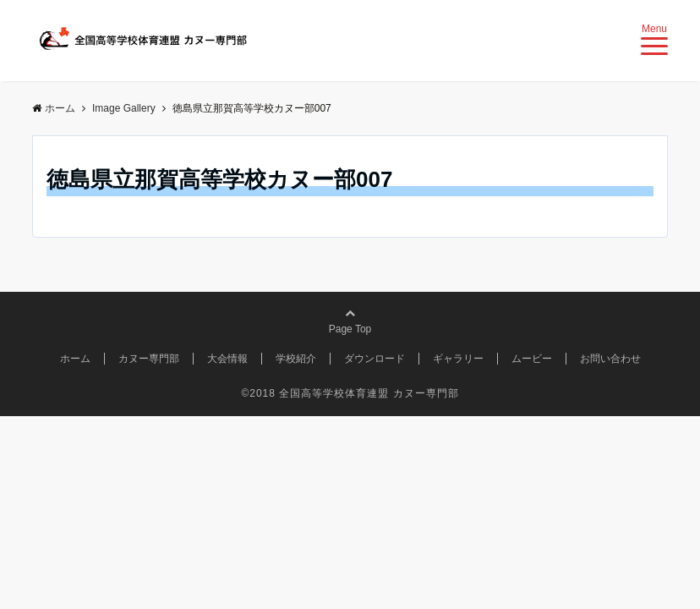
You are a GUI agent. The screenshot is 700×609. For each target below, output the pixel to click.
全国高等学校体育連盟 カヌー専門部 (369, 393)
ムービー (532, 359)
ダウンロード (375, 359)
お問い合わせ (610, 359)
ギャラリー (458, 359)
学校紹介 (296, 359)
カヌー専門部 (149, 359)
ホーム (75, 359)
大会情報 (227, 359)
